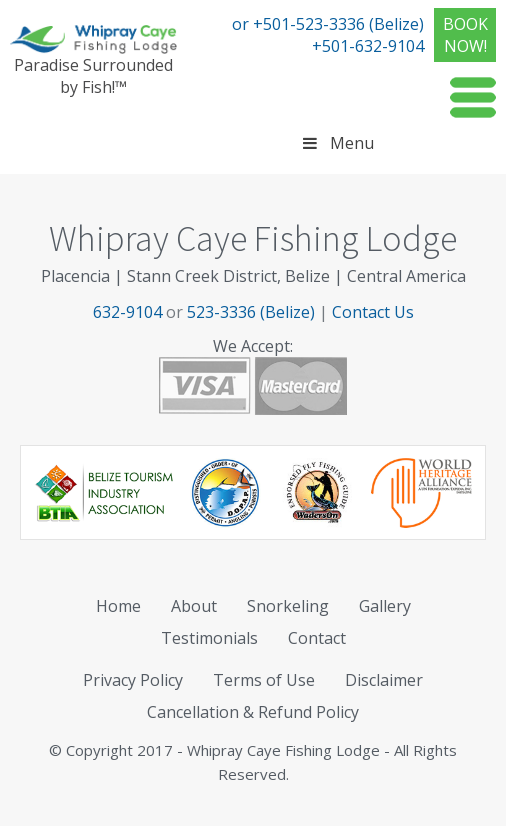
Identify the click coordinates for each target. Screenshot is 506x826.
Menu (336, 143)
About (194, 606)
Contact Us (373, 312)
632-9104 (127, 312)
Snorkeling (288, 606)
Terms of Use (264, 680)
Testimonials (209, 638)
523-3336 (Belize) (251, 312)
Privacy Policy (133, 680)
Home (118, 606)
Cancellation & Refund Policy (253, 712)
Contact (317, 638)
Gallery (385, 606)
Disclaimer (384, 680)
